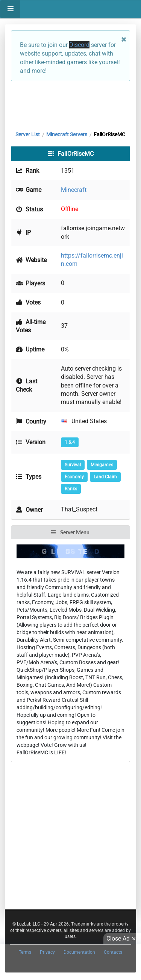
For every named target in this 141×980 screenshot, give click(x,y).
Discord (79, 45)
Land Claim (105, 477)
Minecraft (74, 190)
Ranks (71, 489)
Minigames (102, 465)
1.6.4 (70, 442)
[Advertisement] (70, 104)
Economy (74, 477)
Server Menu (70, 532)
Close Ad (122, 939)
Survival (73, 465)
